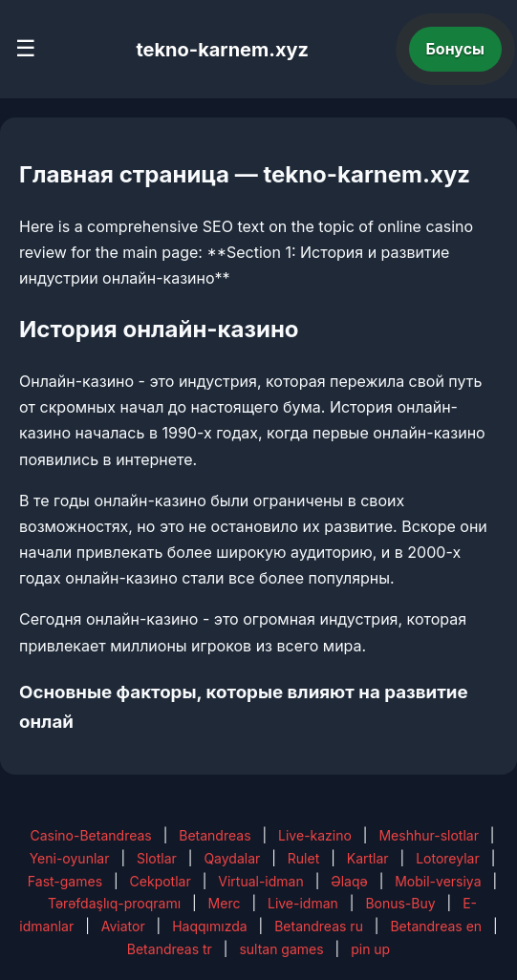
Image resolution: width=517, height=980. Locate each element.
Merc (225, 903)
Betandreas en (436, 926)
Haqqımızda (209, 926)
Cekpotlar (161, 881)
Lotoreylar (448, 858)
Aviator (123, 926)
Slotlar (157, 858)
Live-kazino (315, 835)
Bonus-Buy (400, 903)
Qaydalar (232, 858)
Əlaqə (349, 881)
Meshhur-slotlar (428, 835)
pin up (370, 949)
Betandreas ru (319, 926)
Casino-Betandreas (90, 835)
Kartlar (368, 858)
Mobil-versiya (438, 881)
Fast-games (65, 881)
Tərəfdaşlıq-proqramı (114, 903)
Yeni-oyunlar (70, 858)
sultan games (281, 949)
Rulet (303, 858)
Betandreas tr (170, 949)
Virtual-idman (260, 881)
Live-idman (303, 903)
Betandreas (215, 835)
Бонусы (456, 49)
